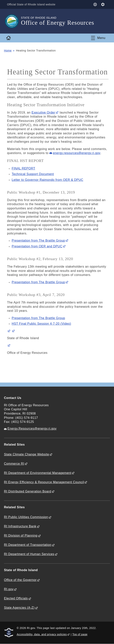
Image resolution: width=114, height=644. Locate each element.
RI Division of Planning (21, 536)
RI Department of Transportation (28, 545)
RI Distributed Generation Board (28, 491)
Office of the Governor (20, 580)
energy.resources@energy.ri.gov (77, 153)
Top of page (80, 634)
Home (8, 51)
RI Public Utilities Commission (26, 517)
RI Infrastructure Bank (20, 526)
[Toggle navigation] (98, 38)
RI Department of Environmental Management (38, 473)
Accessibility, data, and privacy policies (42, 634)
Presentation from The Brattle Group (38, 241)
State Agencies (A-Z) (19, 608)
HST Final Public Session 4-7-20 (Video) (41, 324)
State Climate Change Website (27, 454)
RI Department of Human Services (29, 554)
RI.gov (9, 589)
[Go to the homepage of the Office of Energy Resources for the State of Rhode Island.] (13, 21)
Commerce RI (14, 464)
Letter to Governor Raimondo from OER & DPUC (48, 180)
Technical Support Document (33, 174)
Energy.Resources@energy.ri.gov (32, 429)
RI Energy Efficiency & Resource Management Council (44, 482)
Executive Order (43, 113)
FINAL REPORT (23, 168)
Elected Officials (16, 598)
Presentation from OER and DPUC (37, 246)
